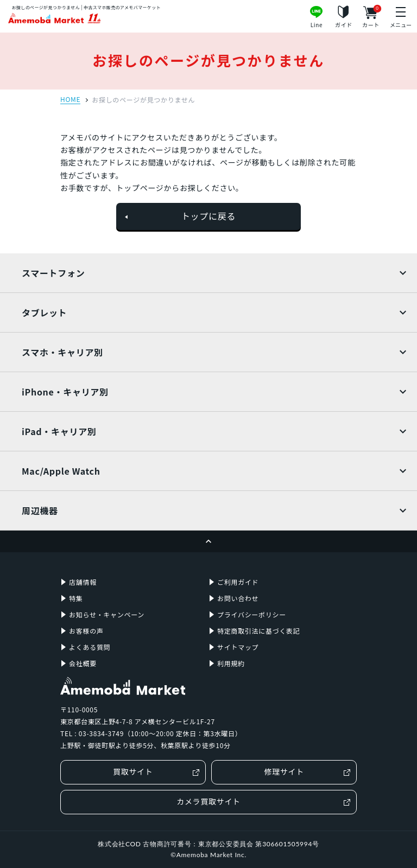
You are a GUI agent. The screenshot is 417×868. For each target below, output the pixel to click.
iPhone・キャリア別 (65, 392)
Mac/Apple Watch (61, 471)
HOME (70, 100)
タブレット (45, 312)
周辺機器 (40, 510)
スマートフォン (53, 273)
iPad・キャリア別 (59, 431)
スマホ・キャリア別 (62, 352)
